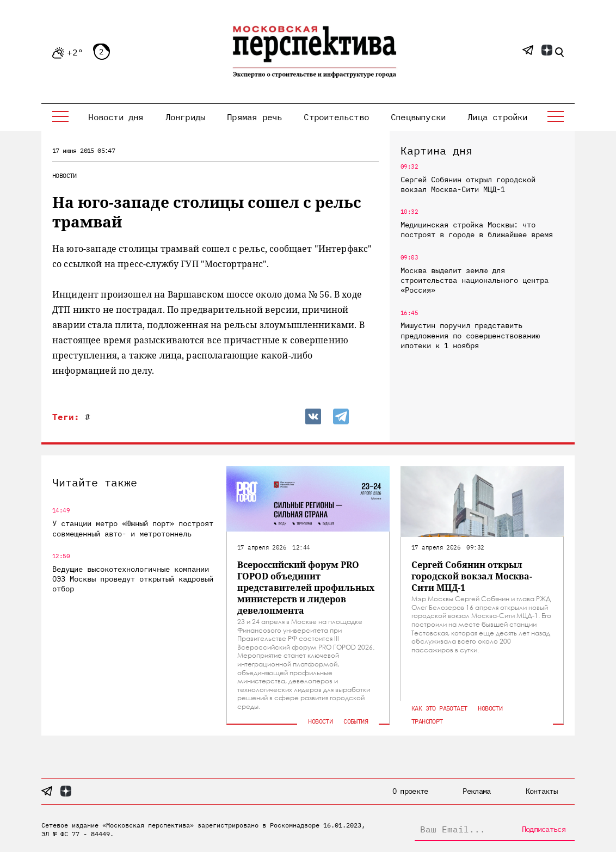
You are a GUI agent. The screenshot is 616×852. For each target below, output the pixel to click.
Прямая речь (254, 117)
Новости (64, 175)
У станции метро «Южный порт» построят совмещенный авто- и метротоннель (133, 528)
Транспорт (427, 721)
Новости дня (116, 117)
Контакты (541, 791)
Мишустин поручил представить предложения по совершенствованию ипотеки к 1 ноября (470, 335)
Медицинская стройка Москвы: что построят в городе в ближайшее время (477, 230)
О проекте (410, 791)
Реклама (476, 791)
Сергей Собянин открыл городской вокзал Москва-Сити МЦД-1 (468, 184)
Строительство (336, 117)
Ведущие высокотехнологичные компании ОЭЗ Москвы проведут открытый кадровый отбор (133, 579)
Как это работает (439, 708)
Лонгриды (186, 117)
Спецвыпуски (418, 117)
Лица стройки (497, 117)
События (356, 721)
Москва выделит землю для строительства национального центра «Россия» (475, 280)
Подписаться (544, 829)
